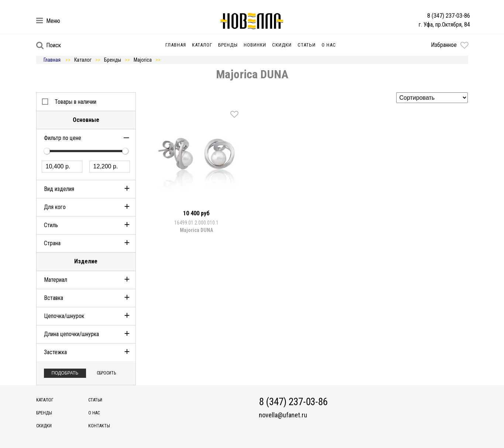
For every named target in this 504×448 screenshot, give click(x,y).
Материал (56, 280)
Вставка (54, 298)
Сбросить (106, 373)
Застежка (55, 352)
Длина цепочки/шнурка (71, 334)
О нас (329, 45)
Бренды (228, 45)
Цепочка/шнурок (64, 316)
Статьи (307, 45)
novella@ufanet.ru (283, 415)
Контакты (99, 426)
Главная (176, 45)
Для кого (55, 207)
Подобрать (65, 373)
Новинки (255, 45)
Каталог (202, 45)
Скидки (282, 45)
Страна (52, 243)
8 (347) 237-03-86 (449, 16)
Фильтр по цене (63, 138)
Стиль (51, 225)
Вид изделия (59, 189)
